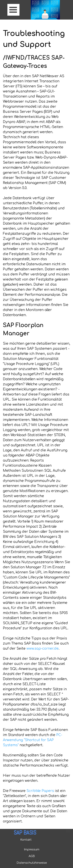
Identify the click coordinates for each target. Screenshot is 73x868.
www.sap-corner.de (43, 649)
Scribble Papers (40, 791)
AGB (32, 856)
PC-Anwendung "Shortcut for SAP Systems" (33, 740)
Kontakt (26, 840)
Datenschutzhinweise (32, 863)
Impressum (32, 849)
